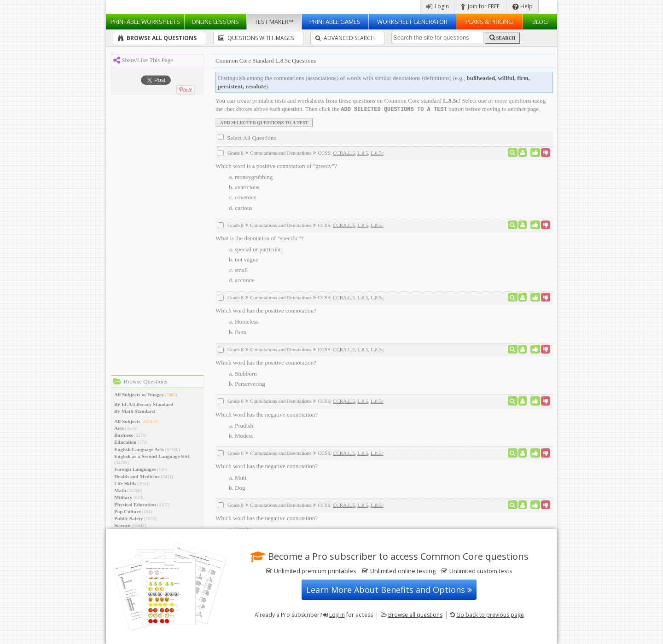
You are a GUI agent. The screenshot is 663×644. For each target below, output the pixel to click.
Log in (337, 615)
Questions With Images (256, 38)
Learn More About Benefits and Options (389, 590)
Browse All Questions (157, 38)
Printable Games (335, 22)
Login (437, 6)
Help (523, 6)
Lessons (215, 22)
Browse (415, 615)
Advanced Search (345, 38)
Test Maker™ (274, 22)
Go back (490, 615)
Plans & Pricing (489, 22)
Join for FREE (480, 6)
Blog (540, 22)
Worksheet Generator (412, 22)
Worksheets (145, 22)
